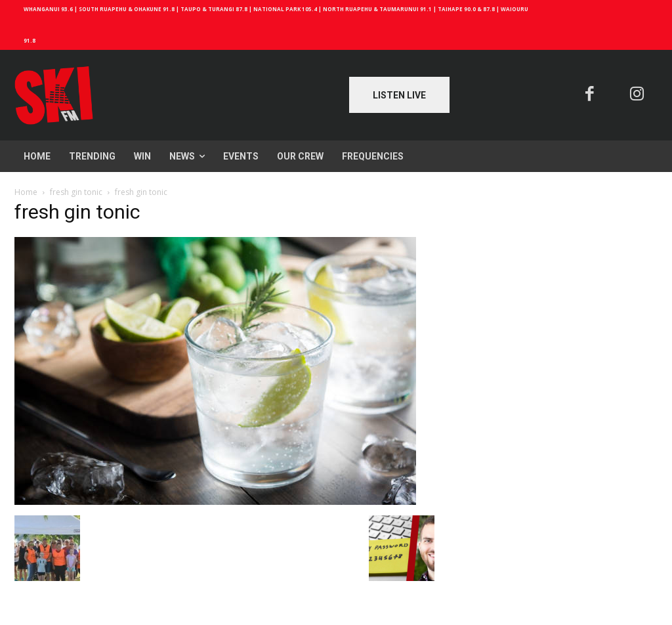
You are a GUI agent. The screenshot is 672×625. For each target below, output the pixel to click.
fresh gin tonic (76, 192)
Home (26, 192)
